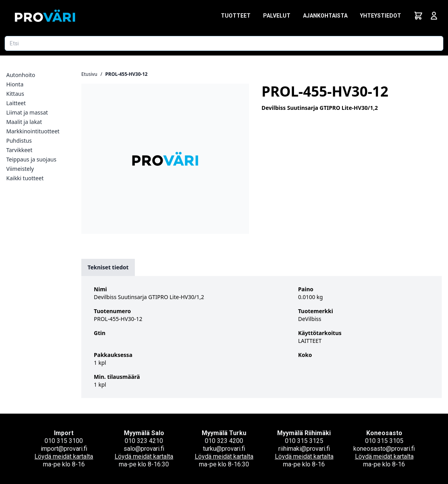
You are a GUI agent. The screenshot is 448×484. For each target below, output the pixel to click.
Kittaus (15, 94)
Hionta (15, 84)
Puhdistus (19, 141)
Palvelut (277, 16)
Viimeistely (20, 169)
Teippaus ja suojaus (31, 159)
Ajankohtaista (325, 16)
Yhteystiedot (381, 16)
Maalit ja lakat (24, 122)
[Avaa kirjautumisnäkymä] (434, 16)
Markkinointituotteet (33, 131)
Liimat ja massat (27, 112)
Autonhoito (21, 75)
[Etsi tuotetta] (224, 43)
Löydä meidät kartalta (64, 456)
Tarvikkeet (19, 150)
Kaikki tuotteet (25, 178)
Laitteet (16, 103)
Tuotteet (236, 16)
